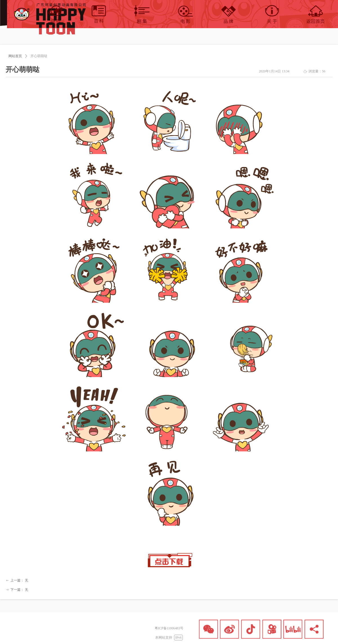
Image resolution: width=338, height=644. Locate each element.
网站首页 (15, 56)
